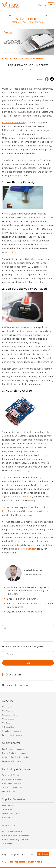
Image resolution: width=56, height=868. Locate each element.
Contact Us (28, 855)
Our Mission (7, 711)
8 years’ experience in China (22, 599)
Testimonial (7, 844)
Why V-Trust (9, 825)
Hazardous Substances (12, 779)
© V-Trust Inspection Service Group (22, 862)
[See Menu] (51, 5)
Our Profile (7, 707)
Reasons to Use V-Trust (12, 832)
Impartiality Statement (12, 735)
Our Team (7, 723)
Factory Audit (8, 805)
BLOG (13, 58)
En (42, 5)
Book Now (43, 854)
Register (15, 855)
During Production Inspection (15, 753)
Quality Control (11, 743)
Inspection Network (11, 715)
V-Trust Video (8, 727)
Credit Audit (7, 818)
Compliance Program (11, 731)
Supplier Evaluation (14, 799)
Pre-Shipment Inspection (13, 749)
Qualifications (8, 719)
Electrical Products (10, 791)
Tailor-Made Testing (11, 775)
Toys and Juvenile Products (14, 787)
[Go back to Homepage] (11, 5)
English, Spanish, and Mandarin (24, 612)
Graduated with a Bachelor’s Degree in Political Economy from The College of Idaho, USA (28, 591)
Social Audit (7, 809)
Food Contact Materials (12, 783)
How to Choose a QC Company (16, 840)
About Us (8, 701)
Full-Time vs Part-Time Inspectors (17, 836)
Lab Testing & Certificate (17, 769)
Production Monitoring (12, 761)
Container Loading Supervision (16, 757)
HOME (5, 58)
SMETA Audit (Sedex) (11, 814)
